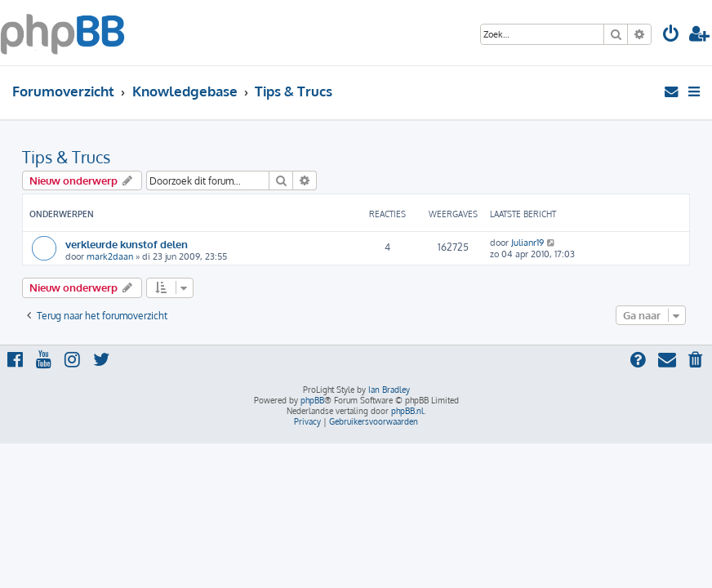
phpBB (312, 400)
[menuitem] (671, 36)
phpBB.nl (407, 411)
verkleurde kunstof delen (127, 244)
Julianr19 (527, 243)
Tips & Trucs (66, 157)
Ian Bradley (389, 390)
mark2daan (110, 256)
